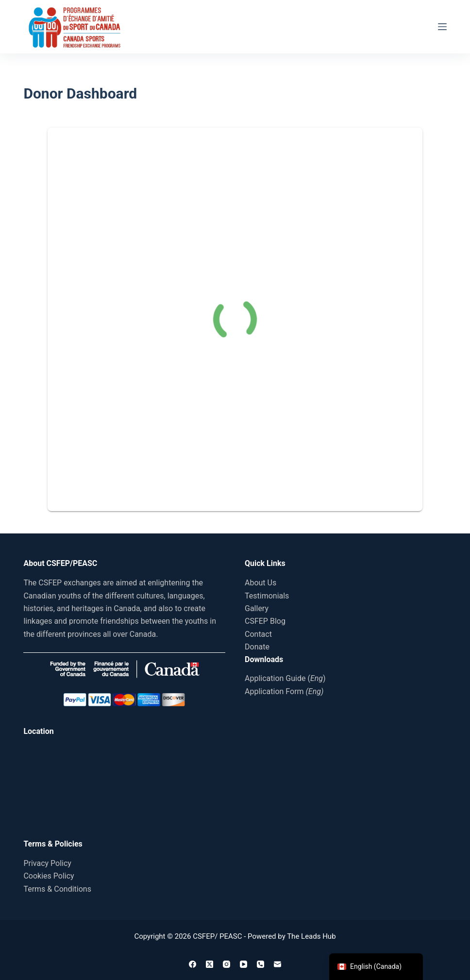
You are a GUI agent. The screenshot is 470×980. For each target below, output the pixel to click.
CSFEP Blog (265, 621)
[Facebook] (193, 964)
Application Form (284, 691)
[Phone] (260, 964)
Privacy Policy (47, 863)
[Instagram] (227, 964)
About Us (260, 583)
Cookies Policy (49, 876)
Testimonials (267, 596)
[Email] (277, 964)
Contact (258, 634)
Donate (257, 647)
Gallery (257, 608)
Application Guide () (285, 678)
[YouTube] (243, 964)
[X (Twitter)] (210, 964)
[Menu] (442, 27)
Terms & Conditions (57, 889)
